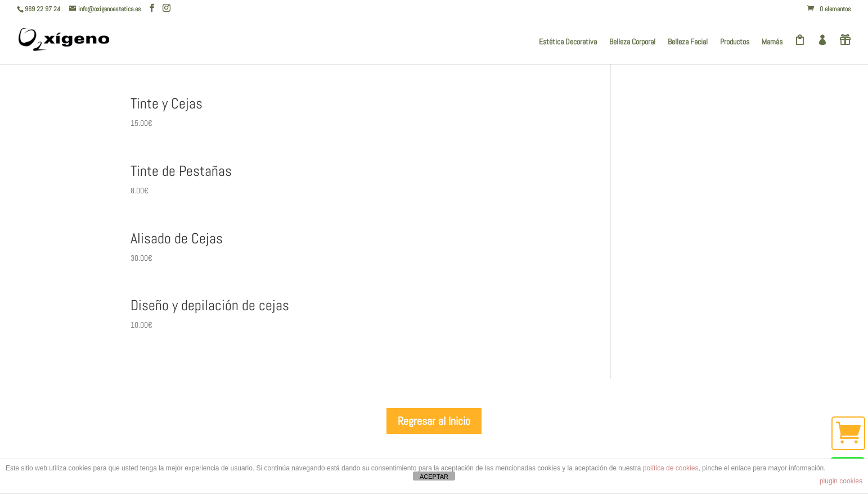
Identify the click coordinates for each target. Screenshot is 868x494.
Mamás (772, 42)
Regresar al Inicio (434, 421)
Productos (735, 42)
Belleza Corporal (632, 42)
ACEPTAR (434, 477)
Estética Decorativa (568, 42)
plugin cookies (841, 481)
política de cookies (671, 468)
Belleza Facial (688, 42)
